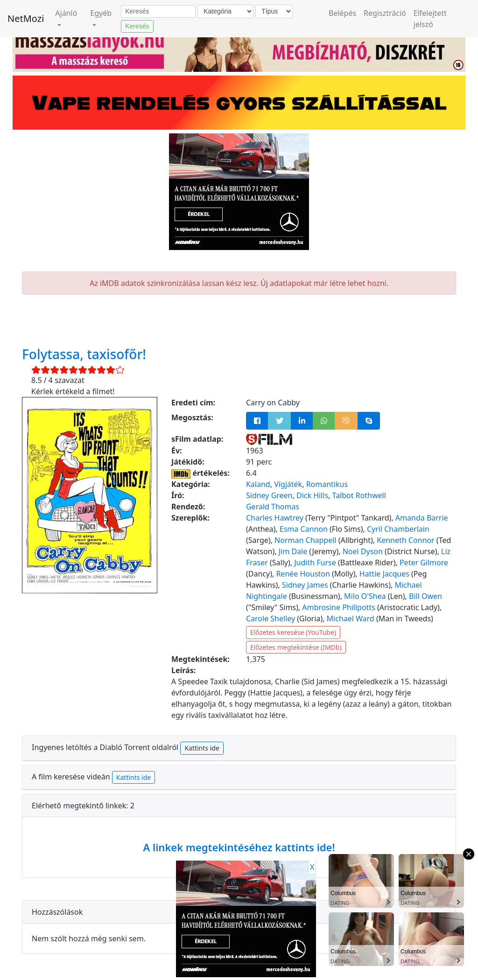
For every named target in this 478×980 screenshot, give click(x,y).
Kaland (258, 484)
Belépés (342, 13)
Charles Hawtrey (275, 518)
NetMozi (26, 18)
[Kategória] (225, 11)
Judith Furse (315, 563)
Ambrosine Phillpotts (339, 607)
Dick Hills (312, 495)
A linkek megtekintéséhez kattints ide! (239, 847)
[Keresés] (158, 12)
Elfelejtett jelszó (430, 19)
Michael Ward (351, 619)
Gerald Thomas (273, 507)
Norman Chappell (305, 540)
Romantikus (327, 484)
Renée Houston (303, 574)
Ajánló (66, 13)
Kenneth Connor (405, 540)
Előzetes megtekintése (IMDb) (296, 647)
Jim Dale (293, 551)
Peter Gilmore (424, 563)
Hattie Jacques (384, 574)
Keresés (137, 26)
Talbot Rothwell (359, 495)
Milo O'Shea (365, 596)
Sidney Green (269, 495)
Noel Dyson (363, 551)
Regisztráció (385, 13)
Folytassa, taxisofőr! (84, 354)
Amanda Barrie (422, 518)
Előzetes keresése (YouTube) (293, 632)
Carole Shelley (271, 619)
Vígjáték (288, 484)
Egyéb (101, 13)
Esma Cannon (304, 529)
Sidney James (305, 585)
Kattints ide (202, 748)
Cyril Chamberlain (398, 529)
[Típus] (274, 11)
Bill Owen (425, 596)
